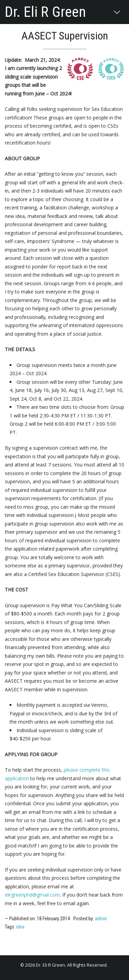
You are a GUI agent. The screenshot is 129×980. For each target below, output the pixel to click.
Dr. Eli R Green (45, 12)
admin (101, 919)
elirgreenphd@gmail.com (32, 895)
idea (20, 927)
